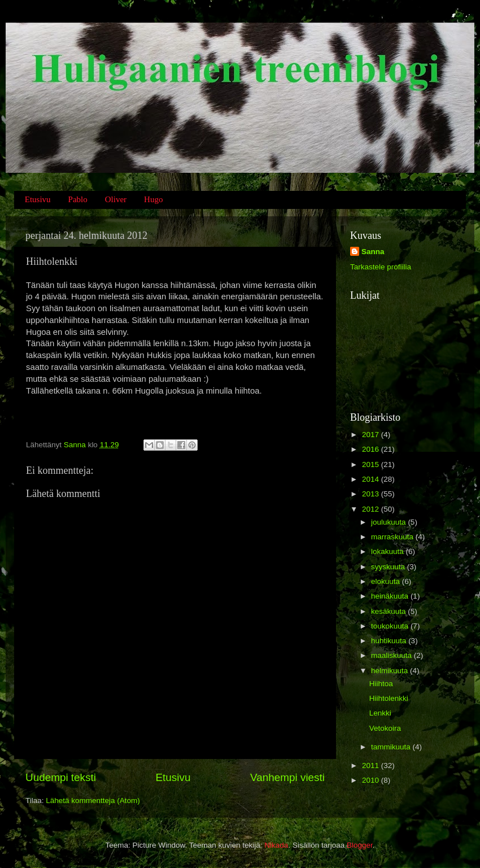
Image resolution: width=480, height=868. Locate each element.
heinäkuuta (391, 596)
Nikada (276, 845)
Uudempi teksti (61, 777)
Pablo (78, 199)
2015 (372, 464)
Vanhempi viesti (287, 777)
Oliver (116, 199)
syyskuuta (389, 567)
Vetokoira (385, 728)
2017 (372, 435)
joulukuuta (389, 522)
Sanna (373, 252)
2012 (372, 509)
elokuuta (387, 581)
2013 (372, 494)
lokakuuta (389, 551)
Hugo (153, 199)
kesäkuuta (389, 611)
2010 (372, 780)
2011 (372, 766)
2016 (372, 449)
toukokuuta (391, 626)
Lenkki (380, 713)
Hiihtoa (381, 684)
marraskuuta (393, 537)
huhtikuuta (390, 641)
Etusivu (38, 199)
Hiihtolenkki (389, 698)
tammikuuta (392, 747)
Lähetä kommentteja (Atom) (93, 801)
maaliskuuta (392, 655)
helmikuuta (390, 671)
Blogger (360, 845)
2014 (372, 479)
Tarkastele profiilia (381, 267)
